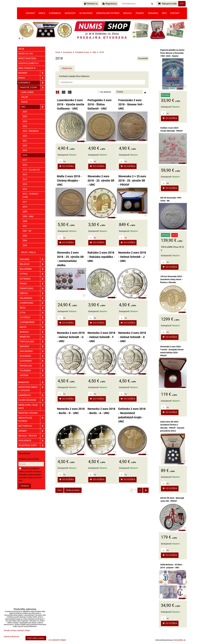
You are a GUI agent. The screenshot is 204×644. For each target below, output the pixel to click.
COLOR (24, 97)
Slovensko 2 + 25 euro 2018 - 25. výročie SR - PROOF (132, 181)
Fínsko (32, 284)
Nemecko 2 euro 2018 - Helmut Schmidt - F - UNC (101, 337)
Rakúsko (32, 347)
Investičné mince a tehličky (32, 389)
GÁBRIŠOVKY (32, 395)
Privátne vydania (28, 413)
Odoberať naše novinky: (29, 459)
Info (164, 13)
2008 (25, 221)
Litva (32, 313)
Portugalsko (32, 342)
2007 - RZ (27, 231)
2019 (25, 150)
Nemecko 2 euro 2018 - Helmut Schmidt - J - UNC (132, 257)
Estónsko (32, 279)
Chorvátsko (32, 303)
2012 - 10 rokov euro (30, 196)
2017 (25, 160)
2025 (25, 116)
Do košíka (66, 166)
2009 (25, 212)
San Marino (32, 351)
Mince (42, 13)
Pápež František (27, 59)
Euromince (55, 13)
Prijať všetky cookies (36, 638)
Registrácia (110, 4)
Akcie (21, 49)
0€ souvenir (86, 13)
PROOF (24, 102)
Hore (59, 490)
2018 (25, 155)
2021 (25, 141)
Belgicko (32, 264)
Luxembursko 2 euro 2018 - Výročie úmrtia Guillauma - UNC (71, 104)
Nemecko (32, 337)
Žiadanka (153, 13)
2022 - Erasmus (31, 131)
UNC (33, 107)
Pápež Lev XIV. (26, 54)
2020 (25, 146)
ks (62, 161)
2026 (25, 112)
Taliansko (32, 371)
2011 (25, 202)
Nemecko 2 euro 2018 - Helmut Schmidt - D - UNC (132, 337)
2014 (25, 179)
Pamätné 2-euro (32, 88)
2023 (25, 126)
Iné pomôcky (32, 426)
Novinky (30, 13)
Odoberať (25, 486)
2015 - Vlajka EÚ (31, 170)
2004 (25, 245)
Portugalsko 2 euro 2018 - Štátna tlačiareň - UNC (100, 104)
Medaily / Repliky (32, 436)
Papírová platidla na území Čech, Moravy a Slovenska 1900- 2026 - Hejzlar (172, 53)
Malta (32, 327)
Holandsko (32, 298)
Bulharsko (32, 269)
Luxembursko (32, 322)
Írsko (32, 308)
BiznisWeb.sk (180, 640)
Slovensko (32, 361)
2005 (25, 241)
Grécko (32, 293)
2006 (25, 236)
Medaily (128, 13)
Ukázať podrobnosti (11, 637)
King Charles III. (27, 68)
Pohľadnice (32, 441)
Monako (32, 332)
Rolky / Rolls (28, 252)
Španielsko (32, 366)
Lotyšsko (32, 318)
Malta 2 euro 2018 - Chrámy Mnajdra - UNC (69, 181)
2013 (25, 184)
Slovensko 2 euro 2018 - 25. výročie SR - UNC (101, 181)
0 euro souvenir (32, 400)
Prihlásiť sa (91, 4)
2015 (25, 175)
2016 (25, 165)
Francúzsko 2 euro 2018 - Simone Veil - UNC (131, 104)
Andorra (32, 259)
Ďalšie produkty (73, 490)
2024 (25, 121)
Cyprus (32, 274)
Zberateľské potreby (108, 13)
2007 (25, 226)
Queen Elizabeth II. (29, 63)
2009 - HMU (28, 216)
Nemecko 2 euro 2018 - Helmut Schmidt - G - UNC (71, 337)
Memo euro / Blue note (32, 407)
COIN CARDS (27, 92)
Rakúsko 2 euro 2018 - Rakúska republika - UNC (101, 257)
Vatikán (32, 375)
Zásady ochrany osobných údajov (51, 640)
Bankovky (70, 13)
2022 (25, 136)
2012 (25, 189)
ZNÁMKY (32, 431)
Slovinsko (32, 356)
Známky (140, 13)
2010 (25, 207)
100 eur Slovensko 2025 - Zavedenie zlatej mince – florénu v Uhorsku (172, 279)
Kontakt (175, 13)
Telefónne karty (32, 446)
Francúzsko (32, 289)
